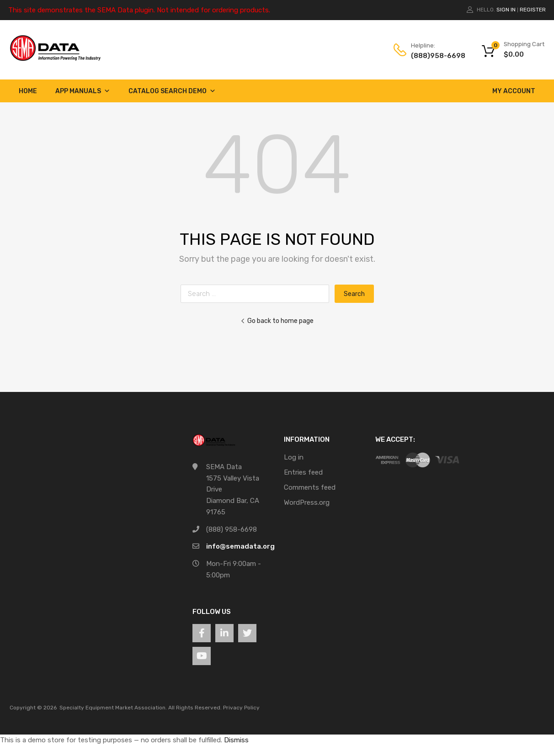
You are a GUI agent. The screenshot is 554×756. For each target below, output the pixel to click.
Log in (294, 457)
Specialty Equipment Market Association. (113, 708)
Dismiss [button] (236, 740)
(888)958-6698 (433, 56)
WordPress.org (307, 502)
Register (533, 10)
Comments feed (310, 487)
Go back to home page (277, 321)
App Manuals (83, 91)
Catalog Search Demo (172, 91)
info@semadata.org (240, 546)
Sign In (506, 10)
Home (28, 91)
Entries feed (303, 472)
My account (514, 91)
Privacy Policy (241, 708)
